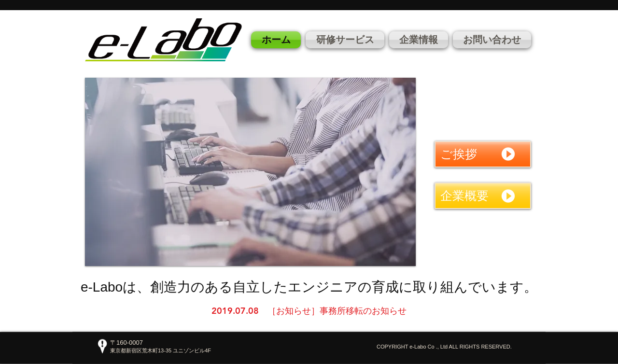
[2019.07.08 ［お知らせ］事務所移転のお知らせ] (309, 311)
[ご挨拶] (483, 154)
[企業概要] (483, 196)
